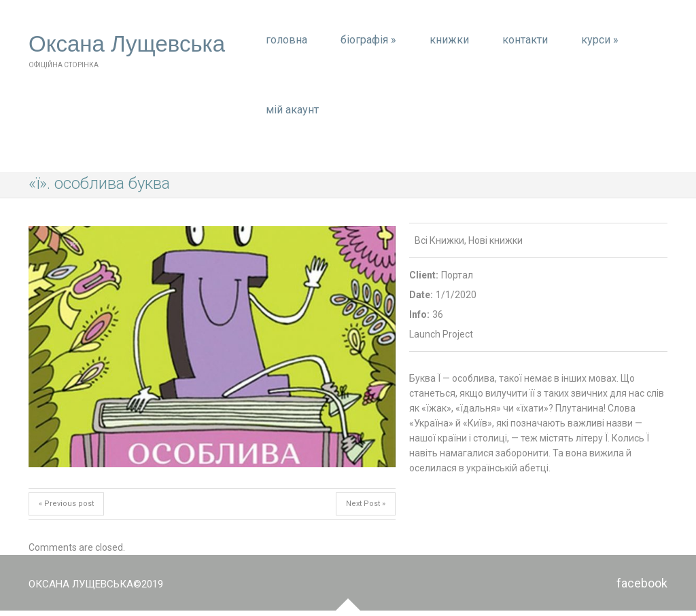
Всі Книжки (439, 240)
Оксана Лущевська (127, 44)
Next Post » (366, 504)
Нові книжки (495, 240)
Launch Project (441, 334)
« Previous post (66, 504)
